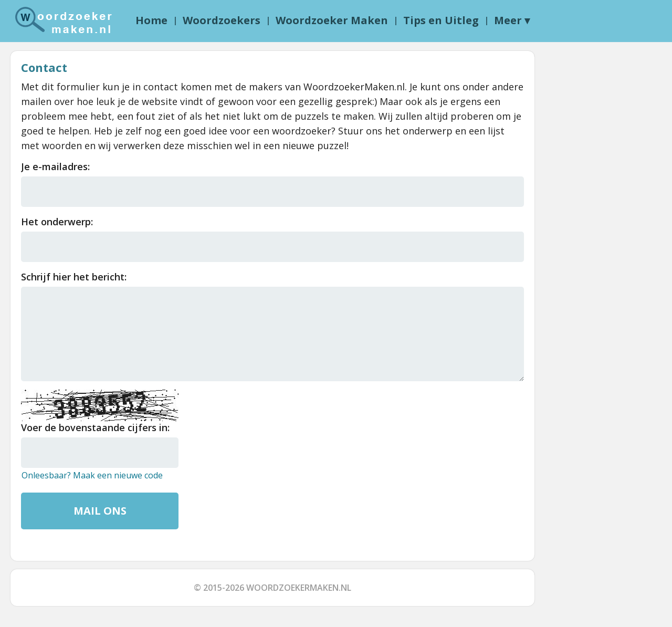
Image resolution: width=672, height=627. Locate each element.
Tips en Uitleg (441, 20)
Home (151, 20)
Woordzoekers (222, 20)
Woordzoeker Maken (332, 20)
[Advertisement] (587, 208)
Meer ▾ (512, 20)
